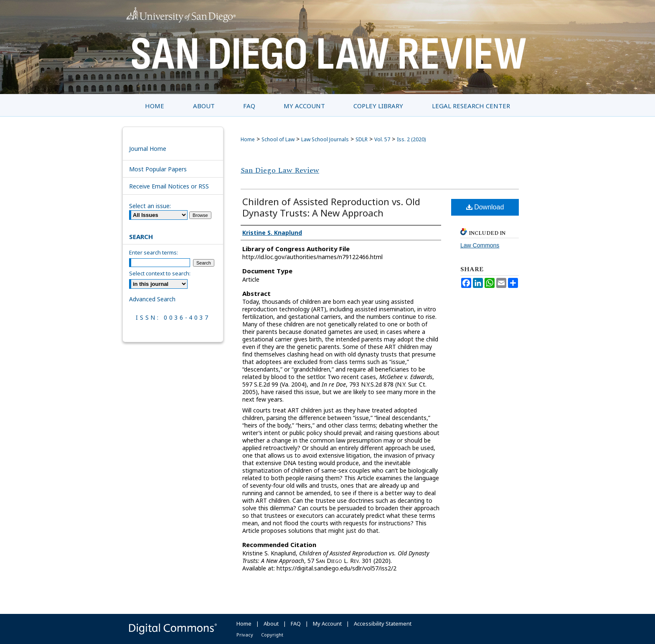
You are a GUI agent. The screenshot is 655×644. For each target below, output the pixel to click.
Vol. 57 (382, 139)
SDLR (362, 139)
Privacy (245, 635)
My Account (327, 624)
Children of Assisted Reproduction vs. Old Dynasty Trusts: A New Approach (331, 207)
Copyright (272, 635)
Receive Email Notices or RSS (169, 186)
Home (248, 139)
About (271, 624)
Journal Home (148, 149)
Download (485, 207)
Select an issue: (150, 206)
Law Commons (480, 245)
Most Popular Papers (158, 169)
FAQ (296, 624)
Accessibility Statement (383, 624)
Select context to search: (160, 273)
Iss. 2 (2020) (411, 139)
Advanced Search (152, 299)
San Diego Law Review (280, 170)
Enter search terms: (154, 252)
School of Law (278, 139)
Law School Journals (325, 139)
